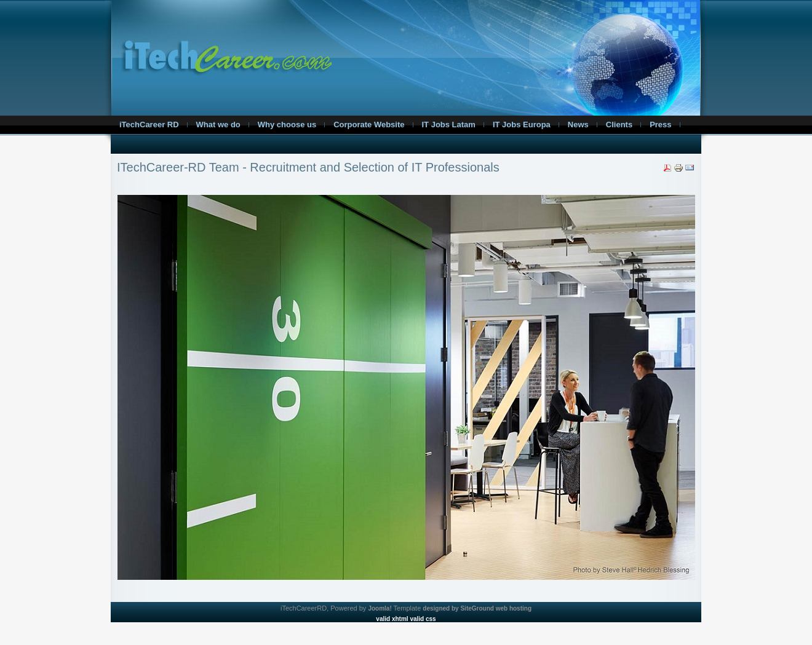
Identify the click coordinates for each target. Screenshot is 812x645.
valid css (423, 619)
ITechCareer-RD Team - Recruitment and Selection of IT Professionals (308, 167)
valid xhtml (392, 619)
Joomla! (380, 608)
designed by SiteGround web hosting (477, 608)
